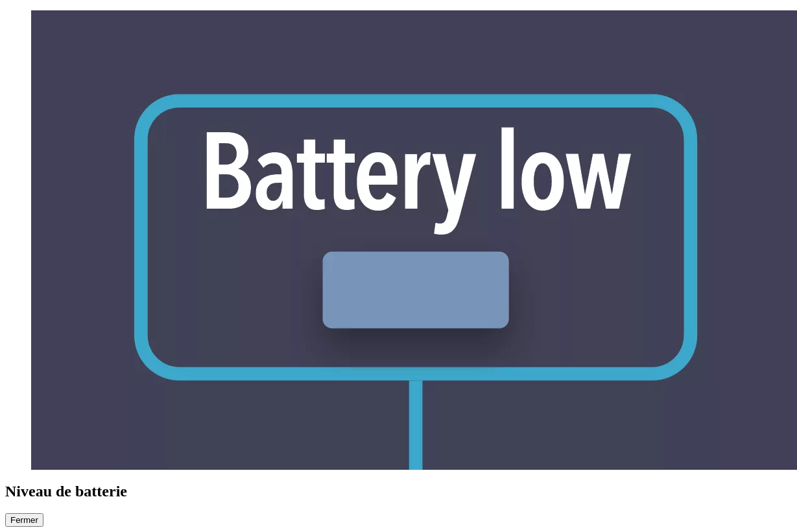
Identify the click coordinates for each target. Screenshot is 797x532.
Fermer (24, 520)
